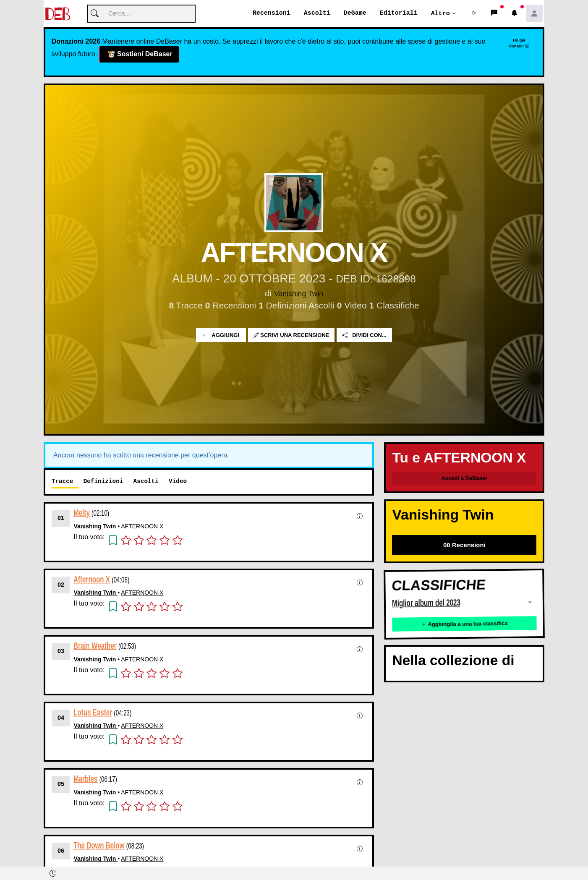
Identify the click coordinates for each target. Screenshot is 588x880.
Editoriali (399, 13)
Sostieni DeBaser (139, 55)
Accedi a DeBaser (464, 479)
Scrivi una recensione (291, 336)
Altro (440, 13)
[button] (474, 14)
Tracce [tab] (63, 482)
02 (61, 585)
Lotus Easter (93, 712)
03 (61, 651)
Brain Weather (95, 646)
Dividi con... (364, 336)
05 (61, 784)
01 (61, 518)
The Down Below (99, 845)
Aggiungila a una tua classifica (465, 624)
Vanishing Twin (299, 294)
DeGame (355, 13)
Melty (82, 513)
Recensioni (272, 13)
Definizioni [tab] (103, 482)
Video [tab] (178, 482)
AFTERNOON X (142, 527)
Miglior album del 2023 (426, 603)
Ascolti (317, 13)
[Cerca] (141, 14)
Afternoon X (92, 579)
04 (61, 718)
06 (61, 851)
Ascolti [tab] (146, 482)
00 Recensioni (464, 545)
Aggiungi (221, 336)
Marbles (85, 779)
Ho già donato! (519, 43)
